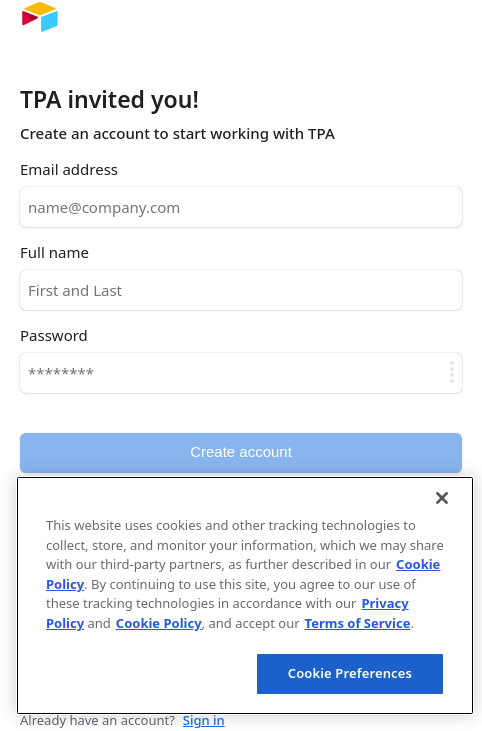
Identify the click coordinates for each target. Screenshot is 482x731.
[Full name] (241, 290)
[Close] (442, 498)
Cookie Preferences (350, 673)
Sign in (204, 720)
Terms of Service (358, 623)
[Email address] (241, 207)
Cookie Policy (159, 623)
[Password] (241, 373)
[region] (245, 595)
